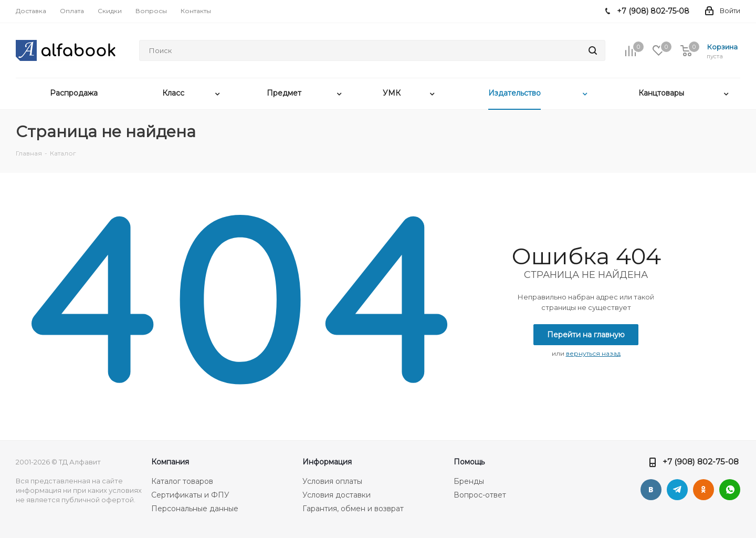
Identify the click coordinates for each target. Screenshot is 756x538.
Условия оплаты (332, 481)
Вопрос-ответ (480, 495)
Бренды (469, 481)
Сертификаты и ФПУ (190, 495)
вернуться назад (593, 353)
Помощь (469, 462)
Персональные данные (195, 509)
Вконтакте (651, 490)
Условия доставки (337, 495)
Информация (327, 462)
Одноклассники (703, 490)
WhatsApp (730, 490)
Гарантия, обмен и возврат (353, 509)
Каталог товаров (182, 481)
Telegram (677, 490)
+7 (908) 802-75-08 (701, 462)
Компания (170, 462)
